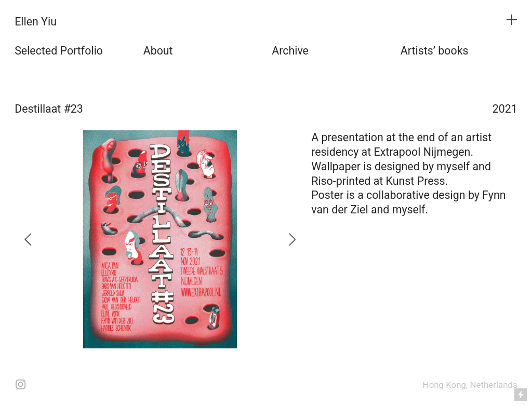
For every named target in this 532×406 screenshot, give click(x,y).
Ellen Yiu (36, 22)
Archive (290, 51)
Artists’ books (435, 51)
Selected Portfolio (59, 51)
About (158, 51)
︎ (512, 20)
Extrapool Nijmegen (422, 152)
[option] (160, 239)
